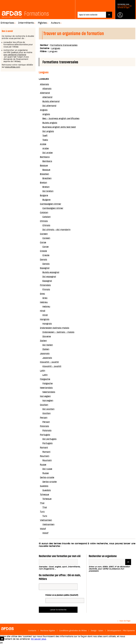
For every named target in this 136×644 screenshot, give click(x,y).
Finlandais (45, 285)
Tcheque (44, 494)
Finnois (46, 289)
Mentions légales (48, 631)
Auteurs (56, 23)
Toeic (45, 140)
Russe (43, 465)
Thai (42, 503)
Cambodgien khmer (53, 208)
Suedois (44, 486)
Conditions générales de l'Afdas (73, 631)
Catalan (44, 212)
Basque (44, 165)
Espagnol (45, 268)
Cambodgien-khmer (51, 204)
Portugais (45, 435)
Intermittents (26, 23)
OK (1, 643)
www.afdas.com (13, 67)
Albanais (44, 84)
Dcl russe (47, 469)
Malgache (45, 379)
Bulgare (44, 195)
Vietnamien (46, 520)
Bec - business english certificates (61, 118)
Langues (56, 48)
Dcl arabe (48, 153)
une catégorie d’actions (15, 55)
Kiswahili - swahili (49, 362)
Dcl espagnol (49, 277)
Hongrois (45, 319)
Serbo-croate (47, 477)
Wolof (43, 529)
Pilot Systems (129, 631)
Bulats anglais (50, 123)
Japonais (45, 353)
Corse (43, 242)
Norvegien (45, 396)
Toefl (45, 136)
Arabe (43, 144)
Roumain (45, 456)
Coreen (44, 234)
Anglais (44, 110)
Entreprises (7, 23)
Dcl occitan (48, 409)
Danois (43, 259)
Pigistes (42, 23)
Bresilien (44, 174)
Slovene (47, 336)
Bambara (45, 157)
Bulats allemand (51, 101)
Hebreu (44, 302)
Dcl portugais (49, 439)
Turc (42, 512)
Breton (43, 183)
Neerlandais (46, 388)
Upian (101, 631)
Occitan (44, 405)
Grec (42, 294)
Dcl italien (48, 345)
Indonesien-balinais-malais (55, 328)
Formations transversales (64, 45)
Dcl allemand (49, 106)
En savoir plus (39, 639)
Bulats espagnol (51, 272)
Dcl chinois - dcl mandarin (56, 230)
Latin (43, 371)
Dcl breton (48, 191)
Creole (43, 251)
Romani (44, 447)
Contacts (32, 631)
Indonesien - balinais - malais (58, 332)
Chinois (44, 221)
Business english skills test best (59, 127)
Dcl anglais (48, 131)
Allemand (45, 93)
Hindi (43, 311)
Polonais (44, 426)
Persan (44, 418)
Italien (43, 341)
